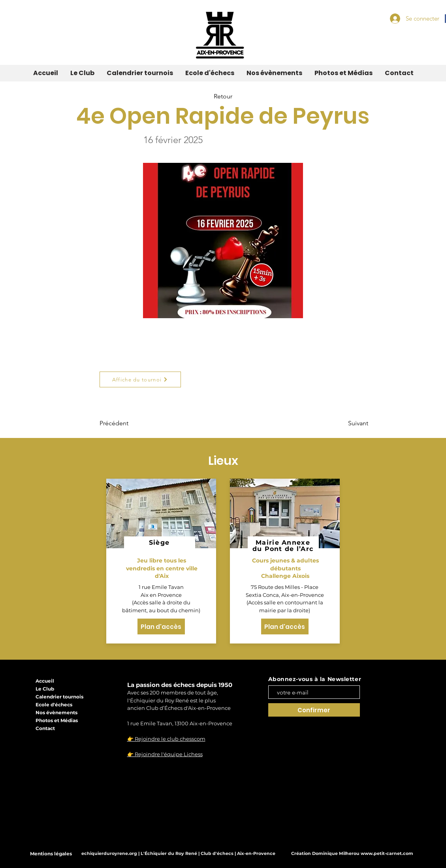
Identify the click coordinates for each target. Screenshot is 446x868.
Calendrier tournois (59, 697)
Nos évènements (56, 712)
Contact (45, 728)
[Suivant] (348, 423)
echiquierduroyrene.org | (111, 853)
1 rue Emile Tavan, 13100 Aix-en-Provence (180, 723)
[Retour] (223, 97)
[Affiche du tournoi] (140, 379)
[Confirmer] (314, 710)
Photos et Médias (57, 720)
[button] (82, 73)
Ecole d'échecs (54, 705)
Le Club (45, 689)
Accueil (45, 681)
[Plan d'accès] (161, 626)
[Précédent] (126, 423)
